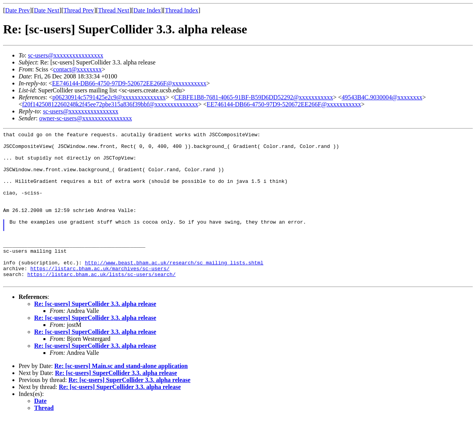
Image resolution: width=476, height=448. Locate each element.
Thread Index (182, 10)
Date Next (47, 10)
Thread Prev (79, 10)
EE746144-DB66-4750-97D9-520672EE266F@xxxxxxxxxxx (129, 83)
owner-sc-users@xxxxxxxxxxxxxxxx (86, 118)
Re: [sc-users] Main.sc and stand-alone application (121, 396)
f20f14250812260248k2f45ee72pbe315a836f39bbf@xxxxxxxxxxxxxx (110, 104)
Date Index (147, 10)
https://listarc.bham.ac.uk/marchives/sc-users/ (100, 296)
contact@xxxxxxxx (77, 69)
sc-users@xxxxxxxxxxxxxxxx (66, 55)
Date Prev (17, 10)
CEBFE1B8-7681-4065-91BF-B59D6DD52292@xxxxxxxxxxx (254, 97)
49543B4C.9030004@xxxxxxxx (382, 97)
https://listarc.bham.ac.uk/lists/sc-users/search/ (101, 303)
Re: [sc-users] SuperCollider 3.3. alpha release (95, 334)
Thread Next (114, 10)
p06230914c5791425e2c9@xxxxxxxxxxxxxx (109, 97)
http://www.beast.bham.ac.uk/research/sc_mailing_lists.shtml (174, 289)
